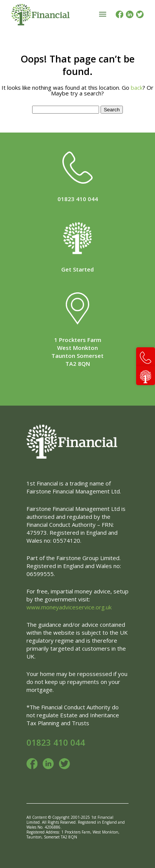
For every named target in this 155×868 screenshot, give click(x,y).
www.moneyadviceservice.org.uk (69, 607)
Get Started (77, 269)
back (137, 87)
